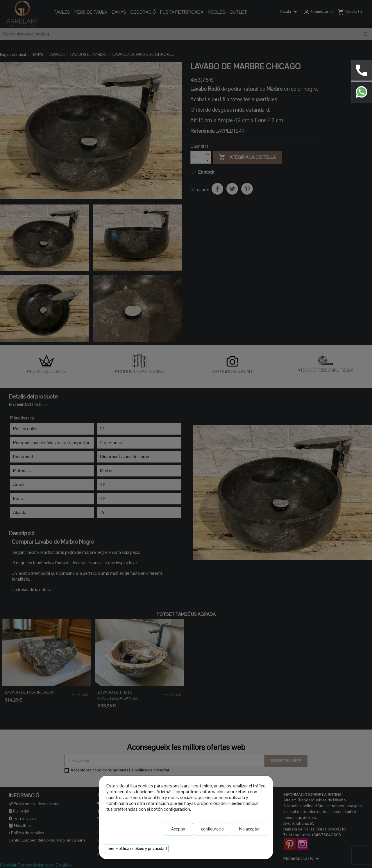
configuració (212, 829)
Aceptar (178, 829)
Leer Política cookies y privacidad (137, 848)
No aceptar (250, 829)
